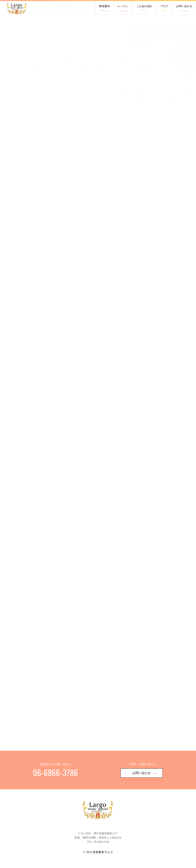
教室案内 (105, 9)
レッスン (123, 9)
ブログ (164, 9)
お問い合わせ (184, 9)
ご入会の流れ (144, 9)
